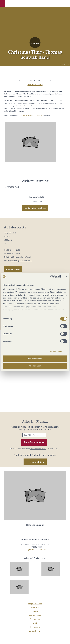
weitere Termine (35, 84)
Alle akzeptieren (35, 359)
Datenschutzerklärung (38, 449)
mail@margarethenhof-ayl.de (20, 257)
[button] (3, 3)
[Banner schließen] (66, 277)
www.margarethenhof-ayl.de (22, 261)
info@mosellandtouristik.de (35, 550)
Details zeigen (56, 351)
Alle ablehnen (35, 366)
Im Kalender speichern (35, 208)
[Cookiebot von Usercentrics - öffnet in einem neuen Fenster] (50, 277)
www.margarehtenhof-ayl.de (33, 115)
